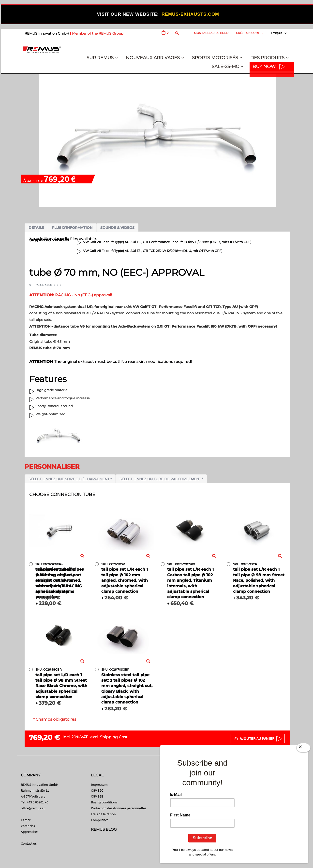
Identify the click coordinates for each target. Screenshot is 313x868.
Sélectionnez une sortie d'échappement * (70, 479)
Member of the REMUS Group (98, 33)
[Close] (303, 749)
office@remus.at (33, 808)
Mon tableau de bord (211, 33)
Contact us (29, 843)
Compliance (100, 820)
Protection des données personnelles (119, 808)
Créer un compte (250, 33)
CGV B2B (97, 796)
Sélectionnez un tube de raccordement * (161, 479)
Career (26, 820)
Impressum (99, 785)
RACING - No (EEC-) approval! (71, 295)
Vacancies (28, 826)
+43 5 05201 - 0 (37, 802)
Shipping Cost (114, 737)
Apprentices (30, 832)
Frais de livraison (103, 814)
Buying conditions (104, 802)
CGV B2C (97, 790)
